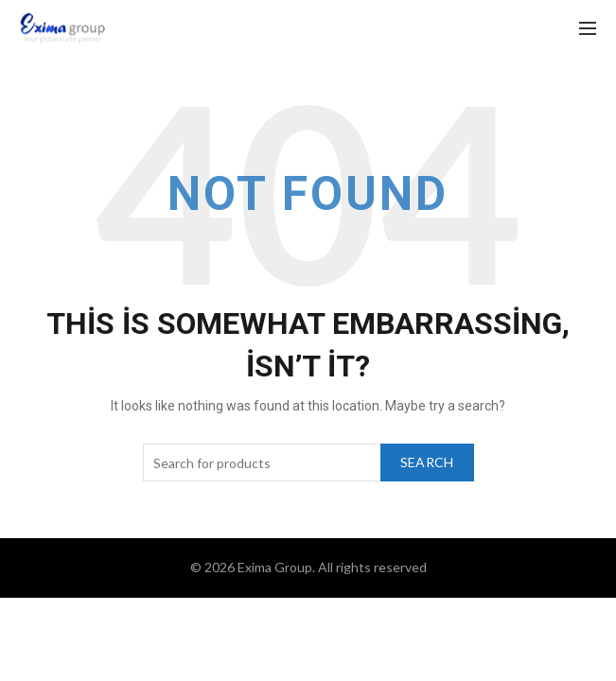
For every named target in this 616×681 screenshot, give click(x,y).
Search (427, 462)
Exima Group (275, 567)
